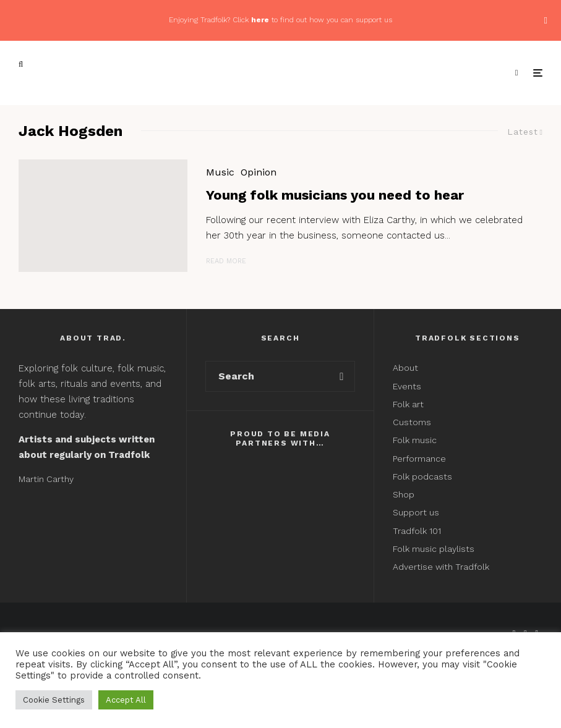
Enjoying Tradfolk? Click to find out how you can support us (280, 20)
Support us (416, 512)
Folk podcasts (422, 476)
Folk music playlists (434, 549)
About (405, 368)
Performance (419, 459)
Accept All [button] (126, 700)
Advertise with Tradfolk (441, 567)
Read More (226, 261)
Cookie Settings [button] (54, 700)
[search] (342, 376)
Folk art (409, 404)
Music (220, 172)
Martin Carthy (46, 479)
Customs (412, 422)
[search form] (268, 376)
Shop (404, 494)
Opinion (259, 172)
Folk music (415, 440)
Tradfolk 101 (417, 531)
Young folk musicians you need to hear (335, 195)
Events (407, 386)
